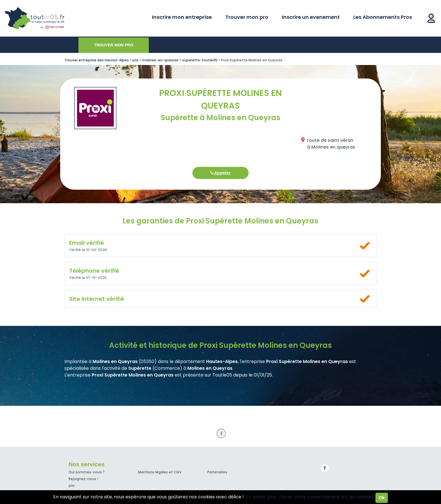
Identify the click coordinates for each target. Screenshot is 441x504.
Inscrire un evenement (311, 17)
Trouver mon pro (247, 17)
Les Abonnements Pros (383, 17)
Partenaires (217, 472)
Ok (382, 498)
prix (72, 486)
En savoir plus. (261, 497)
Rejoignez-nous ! (83, 479)
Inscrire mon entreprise (182, 17)
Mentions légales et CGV (160, 472)
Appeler (220, 173)
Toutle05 (56, 18)
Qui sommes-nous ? (87, 472)
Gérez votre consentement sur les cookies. (327, 497)
